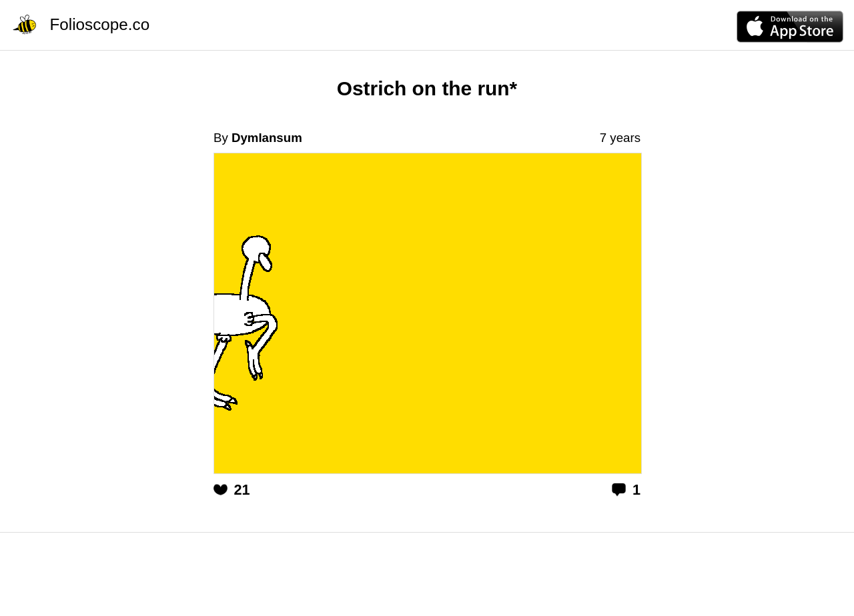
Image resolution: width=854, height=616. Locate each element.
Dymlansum (267, 138)
